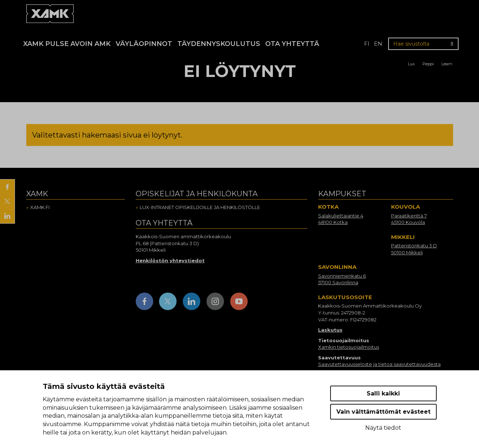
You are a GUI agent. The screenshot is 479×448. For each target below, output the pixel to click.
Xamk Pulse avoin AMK (67, 44)
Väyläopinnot (144, 44)
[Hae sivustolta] (423, 44)
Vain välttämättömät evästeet (383, 412)
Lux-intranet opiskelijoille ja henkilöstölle (200, 207)
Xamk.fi (40, 207)
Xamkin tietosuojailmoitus (349, 347)
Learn (447, 64)
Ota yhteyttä (292, 44)
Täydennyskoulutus (219, 44)
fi (367, 44)
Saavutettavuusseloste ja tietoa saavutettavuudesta (379, 364)
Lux (411, 64)
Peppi (428, 64)
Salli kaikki (383, 393)
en (378, 44)
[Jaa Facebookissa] (7, 187)
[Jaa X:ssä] (7, 201)
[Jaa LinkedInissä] (7, 216)
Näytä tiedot (383, 428)
